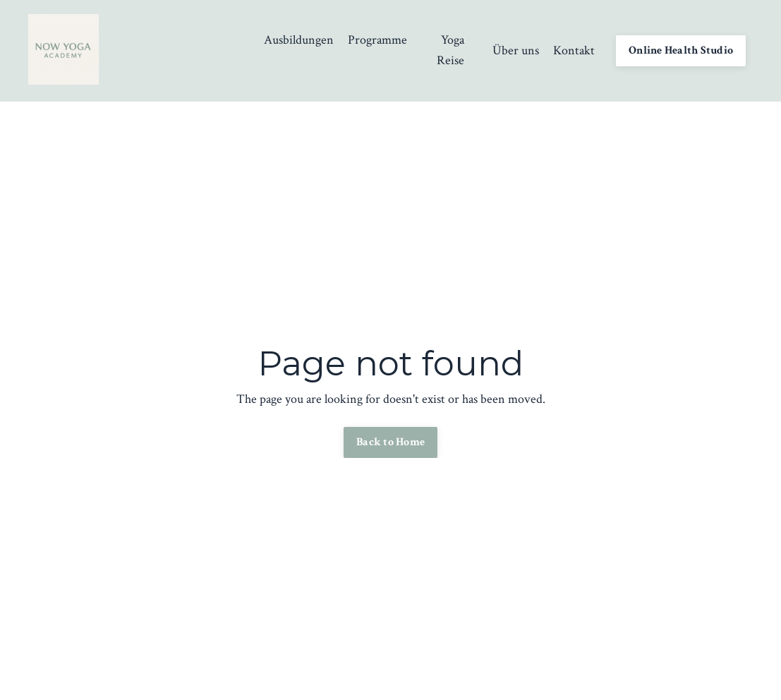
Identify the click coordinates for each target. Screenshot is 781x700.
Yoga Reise (450, 50)
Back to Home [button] (390, 442)
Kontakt (574, 50)
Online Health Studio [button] (681, 50)
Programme (377, 40)
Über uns (516, 50)
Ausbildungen (299, 40)
